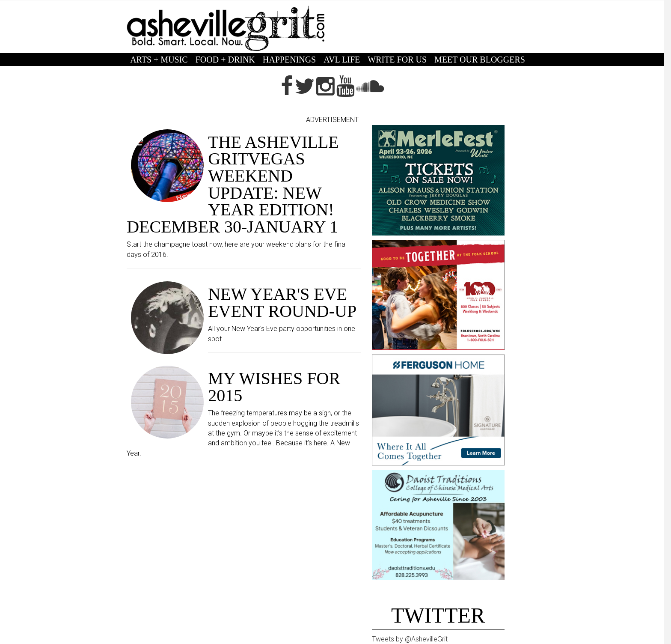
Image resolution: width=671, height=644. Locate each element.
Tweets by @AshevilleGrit (410, 639)
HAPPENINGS (289, 60)
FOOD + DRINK (225, 60)
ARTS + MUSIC (159, 60)
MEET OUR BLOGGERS (480, 60)
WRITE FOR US (397, 60)
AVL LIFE (342, 60)
